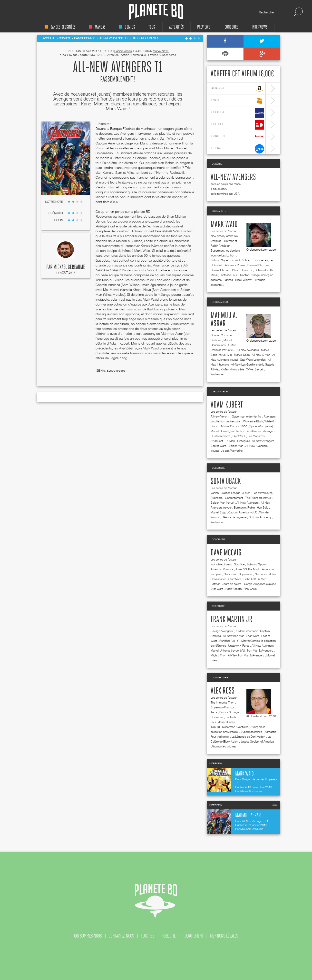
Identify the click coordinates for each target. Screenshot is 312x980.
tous (152, 27)
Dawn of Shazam (258, 265)
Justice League (231, 493)
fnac (238, 101)
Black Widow (243, 280)
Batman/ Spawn (257, 564)
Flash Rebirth (234, 589)
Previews (204, 27)
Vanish (215, 493)
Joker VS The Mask (248, 569)
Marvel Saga (242, 355)
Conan (215, 335)
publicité (169, 936)
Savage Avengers (222, 631)
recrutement (193, 936)
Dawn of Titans (220, 270)
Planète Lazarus (242, 270)
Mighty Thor (218, 655)
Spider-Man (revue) (261, 426)
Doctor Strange (229, 712)
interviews (260, 27)
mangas (97, 27)
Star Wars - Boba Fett (242, 579)
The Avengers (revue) (258, 498)
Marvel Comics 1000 (234, 426)
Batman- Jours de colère (226, 584)
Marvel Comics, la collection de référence (236, 431)
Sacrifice (239, 564)
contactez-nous (121, 936)
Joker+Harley (227, 722)
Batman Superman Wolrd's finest (231, 260)
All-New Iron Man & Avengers (246, 655)
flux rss (148, 936)
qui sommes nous (88, 936)
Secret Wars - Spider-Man (227, 446)
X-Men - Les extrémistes (257, 493)
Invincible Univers (221, 564)
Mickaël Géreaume (69, 267)
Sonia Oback (226, 481)
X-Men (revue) (255, 369)
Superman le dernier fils (247, 416)
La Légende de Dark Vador (249, 737)
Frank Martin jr (231, 620)
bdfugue (238, 125)
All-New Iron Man (234, 636)
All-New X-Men (261, 355)
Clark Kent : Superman (238, 574)
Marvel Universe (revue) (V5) (228, 650)
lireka (238, 149)
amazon (238, 89)
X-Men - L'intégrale (238, 441)
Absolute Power (235, 265)
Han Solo (263, 507)
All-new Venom (220, 416)
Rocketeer (217, 717)
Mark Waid (224, 225)
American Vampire (222, 569)
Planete (156, 12)
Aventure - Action (118, 55)
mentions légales (224, 936)
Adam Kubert (227, 405)
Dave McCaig (226, 553)
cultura (238, 113)
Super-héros (168, 55)
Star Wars (253, 636)
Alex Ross (223, 691)
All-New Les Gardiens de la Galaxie (253, 364)
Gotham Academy (260, 517)
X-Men (262, 579)
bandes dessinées (60, 27)
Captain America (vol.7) (243, 512)
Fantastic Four (229, 275)
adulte (84, 55)
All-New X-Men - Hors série (227, 369)
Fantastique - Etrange (145, 55)
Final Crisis (250, 589)
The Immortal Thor (223, 702)
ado (75, 55)
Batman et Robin (244, 507)
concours (231, 27)
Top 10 (215, 727)
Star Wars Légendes (253, 360)
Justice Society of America (257, 741)
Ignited (229, 280)
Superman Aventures (235, 727)
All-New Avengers (233, 177)
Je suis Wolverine (232, 451)
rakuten (238, 137)
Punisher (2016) (229, 641)
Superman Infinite (252, 732)
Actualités (176, 27)
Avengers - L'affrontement (227, 498)
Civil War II (239, 436)
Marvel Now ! (161, 51)
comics (127, 27)
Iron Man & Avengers (260, 650)
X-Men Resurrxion (247, 631)
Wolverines (217, 374)
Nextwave (261, 574)
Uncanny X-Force (239, 646)
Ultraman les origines (224, 746)
